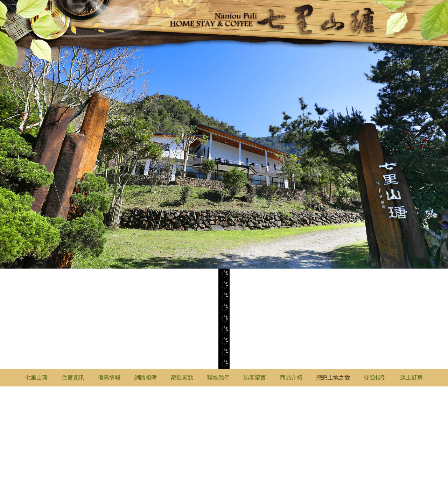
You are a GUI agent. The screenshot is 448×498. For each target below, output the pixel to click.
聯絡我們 (218, 378)
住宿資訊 (73, 378)
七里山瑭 (36, 378)
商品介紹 (291, 378)
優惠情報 (109, 378)
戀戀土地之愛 (333, 378)
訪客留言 (255, 378)
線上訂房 (412, 378)
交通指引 (375, 378)
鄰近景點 (182, 378)
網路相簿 (146, 378)
